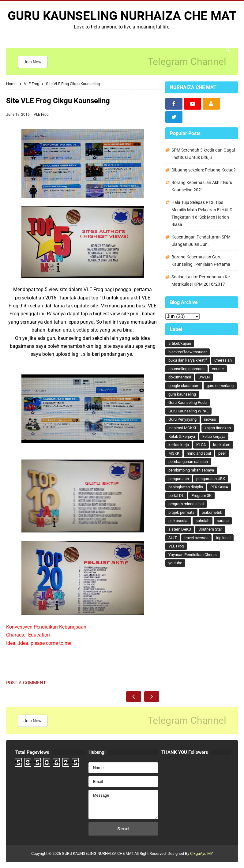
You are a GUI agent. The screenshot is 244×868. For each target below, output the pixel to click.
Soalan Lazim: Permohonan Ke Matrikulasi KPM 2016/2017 (201, 280)
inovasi (210, 419)
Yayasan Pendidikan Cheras (193, 555)
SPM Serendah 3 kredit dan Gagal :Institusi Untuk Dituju (203, 154)
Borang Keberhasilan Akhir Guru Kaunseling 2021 (202, 186)
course (218, 369)
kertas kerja (179, 445)
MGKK (174, 453)
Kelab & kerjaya (182, 436)
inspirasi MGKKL (183, 428)
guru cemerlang (220, 386)
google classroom (184, 386)
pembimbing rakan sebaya (191, 470)
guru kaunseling (182, 394)
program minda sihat (186, 504)
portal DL (176, 496)
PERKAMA (219, 487)
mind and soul (199, 453)
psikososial (178, 521)
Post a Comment (26, 683)
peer (222, 453)
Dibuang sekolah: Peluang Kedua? (204, 170)
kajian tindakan (218, 428)
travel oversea (196, 538)
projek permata (181, 512)
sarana (223, 521)
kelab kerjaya (214, 436)
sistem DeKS (180, 529)
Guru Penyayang (182, 419)
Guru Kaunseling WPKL (188, 411)
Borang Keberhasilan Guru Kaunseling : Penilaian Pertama (201, 261)
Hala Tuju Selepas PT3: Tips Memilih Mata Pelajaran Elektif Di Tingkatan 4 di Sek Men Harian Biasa (202, 213)
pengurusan (179, 479)
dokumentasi (180, 377)
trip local (223, 538)
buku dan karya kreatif (188, 360)
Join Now (33, 62)
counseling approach (186, 369)
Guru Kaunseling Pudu (188, 402)
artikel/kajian (180, 343)
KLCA (201, 445)
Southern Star (210, 529)
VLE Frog (41, 115)
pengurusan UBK (211, 479)
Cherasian (223, 360)
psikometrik (212, 512)
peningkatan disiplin (186, 487)
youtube (175, 563)
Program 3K (201, 496)
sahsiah (203, 521)
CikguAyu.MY (202, 853)
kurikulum (222, 445)
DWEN (204, 377)
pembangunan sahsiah (188, 462)
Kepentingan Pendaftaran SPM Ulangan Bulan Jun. (201, 241)
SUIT (173, 538)
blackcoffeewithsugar (188, 352)
